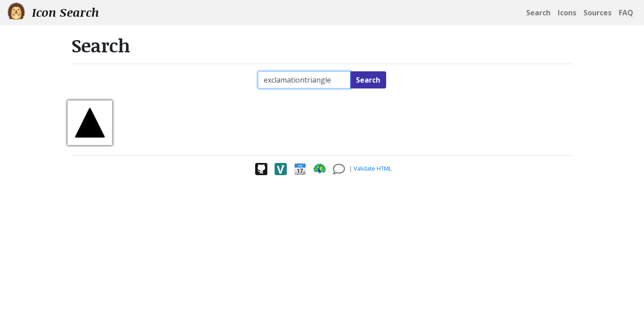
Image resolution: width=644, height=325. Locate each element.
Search (368, 80)
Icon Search (53, 12)
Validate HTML (373, 168)
